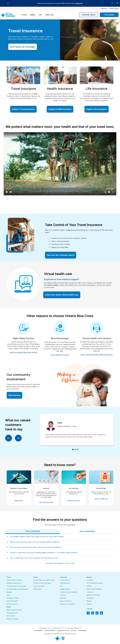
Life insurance (11, 616)
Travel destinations (12, 601)
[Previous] (8, 3)
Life (40, 15)
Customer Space (89, 15)
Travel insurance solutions (14, 580)
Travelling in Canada (13, 598)
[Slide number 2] (75, 450)
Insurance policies (12, 604)
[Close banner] (117, 3)
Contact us (79, 3)
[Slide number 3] (78, 450)
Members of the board (93, 595)
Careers (89, 586)
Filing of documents (66, 601)
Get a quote (109, 15)
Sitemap (89, 601)
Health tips (63, 598)
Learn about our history (46, 502)
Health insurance (65, 583)
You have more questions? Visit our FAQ (60, 563)
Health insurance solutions (14, 610)
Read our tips (19, 500)
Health (33, 15)
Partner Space (114, 8)
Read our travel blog (74, 500)
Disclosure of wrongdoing (68, 604)
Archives (89, 604)
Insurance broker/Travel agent (42, 583)
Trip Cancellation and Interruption (16, 586)
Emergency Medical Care (14, 583)
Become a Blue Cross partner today (44, 580)
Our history (90, 580)
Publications (90, 598)
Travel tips (63, 595)
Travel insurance (65, 580)
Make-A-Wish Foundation (94, 589)
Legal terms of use (63, 630)
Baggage (9, 592)
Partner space (37, 589)
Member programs (65, 589)
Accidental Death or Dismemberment (17, 589)
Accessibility (82, 630)
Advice (9, 595)
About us (89, 577)
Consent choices (50, 630)
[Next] (112, 3)
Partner (36, 577)
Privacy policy (38, 630)
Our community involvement (95, 583)
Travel (24, 15)
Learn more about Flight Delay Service (23, 352)
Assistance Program (12, 619)
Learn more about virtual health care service (97, 355)
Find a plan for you (12, 613)
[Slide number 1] (73, 450)
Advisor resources (39, 586)
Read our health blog (101, 499)
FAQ (61, 586)
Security (73, 630)
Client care (49, 15)
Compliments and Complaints (69, 592)
